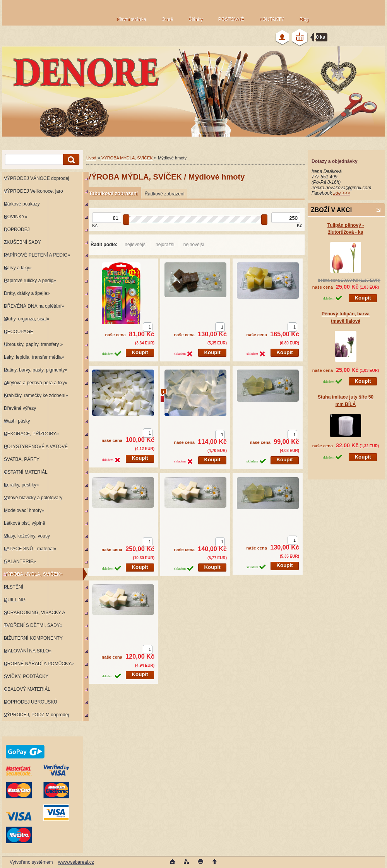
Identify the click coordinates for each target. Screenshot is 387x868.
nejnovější (194, 245)
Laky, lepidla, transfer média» (34, 357)
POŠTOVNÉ (231, 19)
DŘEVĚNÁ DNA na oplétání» (34, 306)
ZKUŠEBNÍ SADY (22, 242)
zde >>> (342, 193)
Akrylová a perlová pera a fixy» (36, 383)
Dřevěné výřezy (20, 408)
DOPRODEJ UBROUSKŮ (31, 702)
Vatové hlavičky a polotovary (33, 498)
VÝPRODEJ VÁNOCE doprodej (37, 178)
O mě (167, 19)
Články (196, 19)
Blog (304, 19)
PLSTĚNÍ (14, 587)
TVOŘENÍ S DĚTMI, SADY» (33, 625)
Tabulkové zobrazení (113, 193)
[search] (70, 160)
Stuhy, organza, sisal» (27, 319)
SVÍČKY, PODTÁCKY (26, 676)
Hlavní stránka (131, 19)
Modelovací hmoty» (24, 510)
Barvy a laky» (18, 268)
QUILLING (15, 600)
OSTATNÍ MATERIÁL (26, 472)
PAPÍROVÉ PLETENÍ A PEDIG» (37, 255)
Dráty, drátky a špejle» (27, 293)
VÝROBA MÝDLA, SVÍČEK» (33, 574)
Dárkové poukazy (22, 204)
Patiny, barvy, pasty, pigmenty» (36, 370)
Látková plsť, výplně (25, 523)
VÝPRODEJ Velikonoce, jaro (33, 191)
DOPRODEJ (17, 229)
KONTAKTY (272, 19)
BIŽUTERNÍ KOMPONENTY (33, 638)
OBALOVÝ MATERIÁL (27, 689)
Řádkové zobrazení (164, 194)
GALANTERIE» (20, 562)
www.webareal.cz (76, 862)
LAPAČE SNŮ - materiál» (30, 549)
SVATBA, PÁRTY (22, 459)
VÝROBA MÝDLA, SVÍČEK (127, 158)
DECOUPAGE (19, 332)
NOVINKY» (16, 217)
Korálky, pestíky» (21, 485)
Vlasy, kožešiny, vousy (27, 536)
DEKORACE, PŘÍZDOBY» (31, 434)
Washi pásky (17, 421)
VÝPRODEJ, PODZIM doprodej (36, 715)
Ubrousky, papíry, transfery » (33, 344)
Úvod (91, 158)
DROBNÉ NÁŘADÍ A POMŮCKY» (39, 664)
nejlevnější (136, 245)
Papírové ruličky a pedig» (30, 281)
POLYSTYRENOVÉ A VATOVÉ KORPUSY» (35, 448)
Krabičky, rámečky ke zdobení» (36, 395)
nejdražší (165, 245)
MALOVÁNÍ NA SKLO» (28, 651)
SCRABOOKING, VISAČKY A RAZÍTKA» (33, 614)
